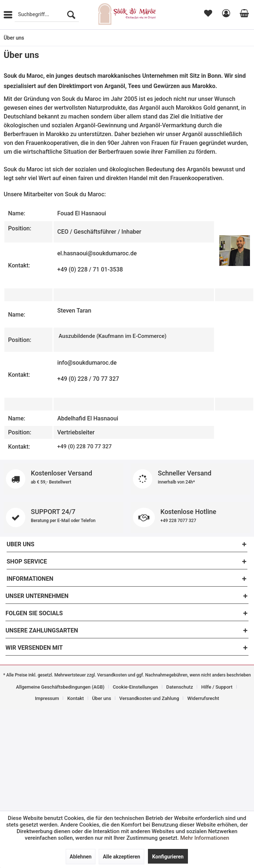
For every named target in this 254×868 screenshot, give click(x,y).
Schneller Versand (190, 479)
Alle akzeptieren (121, 857)
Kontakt (75, 698)
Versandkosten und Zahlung (149, 698)
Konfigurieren (168, 857)
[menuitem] (47, 15)
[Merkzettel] (207, 15)
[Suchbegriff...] (47, 15)
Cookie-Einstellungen (135, 687)
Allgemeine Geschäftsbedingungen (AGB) (60, 687)
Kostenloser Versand (63, 479)
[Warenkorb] (243, 15)
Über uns (102, 698)
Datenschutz (180, 687)
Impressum (47, 698)
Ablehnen (81, 857)
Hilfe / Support (217, 687)
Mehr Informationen (205, 838)
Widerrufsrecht (203, 698)
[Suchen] (71, 15)
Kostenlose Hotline (190, 517)
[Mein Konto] (225, 15)
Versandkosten (112, 675)
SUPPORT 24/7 (63, 517)
